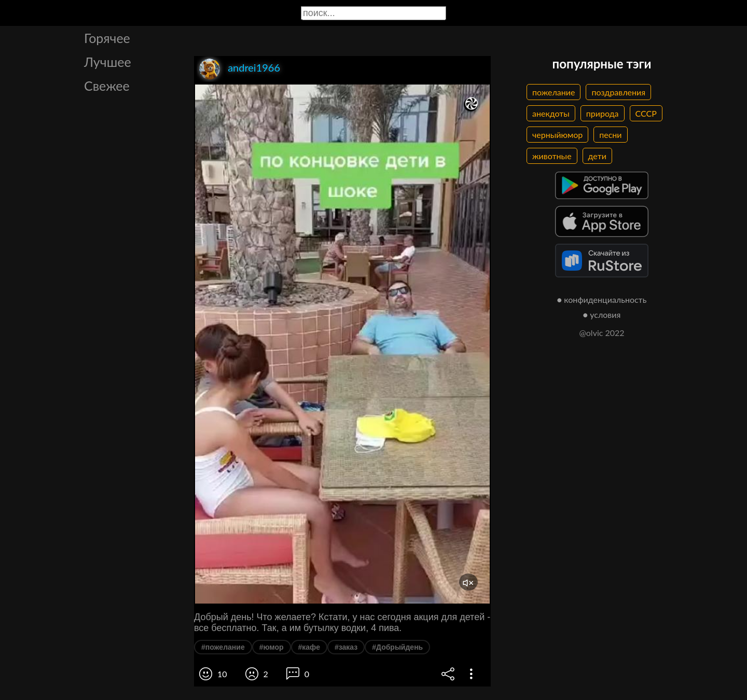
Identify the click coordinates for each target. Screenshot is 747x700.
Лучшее (108, 62)
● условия (602, 314)
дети (597, 156)
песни (610, 135)
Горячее (107, 38)
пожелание (554, 92)
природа (603, 113)
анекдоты (551, 113)
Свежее (107, 86)
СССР (646, 113)
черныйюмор (557, 135)
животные (552, 156)
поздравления (618, 92)
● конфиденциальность (602, 299)
